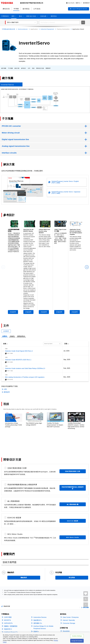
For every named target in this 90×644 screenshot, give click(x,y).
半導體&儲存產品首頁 (9, 29)
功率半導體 (8, 601)
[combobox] (59, 22)
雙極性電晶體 (9, 628)
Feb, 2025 (67, 368)
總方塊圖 (4, 68)
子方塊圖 (10, 68)
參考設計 (24, 68)
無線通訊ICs (38, 604)
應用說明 (7, 392)
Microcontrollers (9, 631)
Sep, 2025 (67, 360)
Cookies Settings (77, 636)
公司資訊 (66, 619)
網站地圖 (86, 591)
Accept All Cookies (77, 641)
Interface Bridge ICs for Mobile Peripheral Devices (43, 611)
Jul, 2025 (66, 351)
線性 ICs (7, 619)
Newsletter (66, 615)
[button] (74, 3)
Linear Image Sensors (41, 621)
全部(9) (5, 336)
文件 (29, 68)
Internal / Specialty (69, 604)
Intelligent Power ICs (11, 616)
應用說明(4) (21, 336)
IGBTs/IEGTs (8, 607)
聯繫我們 (48, 68)
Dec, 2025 (67, 377)
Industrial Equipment (47, 29)
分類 (5, 389)
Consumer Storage (69, 607)
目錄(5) (12, 336)
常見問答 (72, 561)
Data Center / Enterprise (71, 601)
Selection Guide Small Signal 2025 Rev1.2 (19, 351)
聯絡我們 (24, 561)
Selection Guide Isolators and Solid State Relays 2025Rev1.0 (25, 368)
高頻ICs (36, 615)
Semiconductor (23, 29)
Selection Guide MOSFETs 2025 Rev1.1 (18, 360)
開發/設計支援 (40, 68)
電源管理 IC (8, 613)
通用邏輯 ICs (38, 607)
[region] (45, 638)
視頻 (33, 68)
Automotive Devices (40, 601)
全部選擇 (6, 331)
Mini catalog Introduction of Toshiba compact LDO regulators (25, 377)
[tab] (11, 84)
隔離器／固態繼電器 (11, 610)
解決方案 (17, 68)
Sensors (36, 618)
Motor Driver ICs (9, 622)
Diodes (6, 625)
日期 (66, 344)
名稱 (5, 344)
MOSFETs (7, 604)
